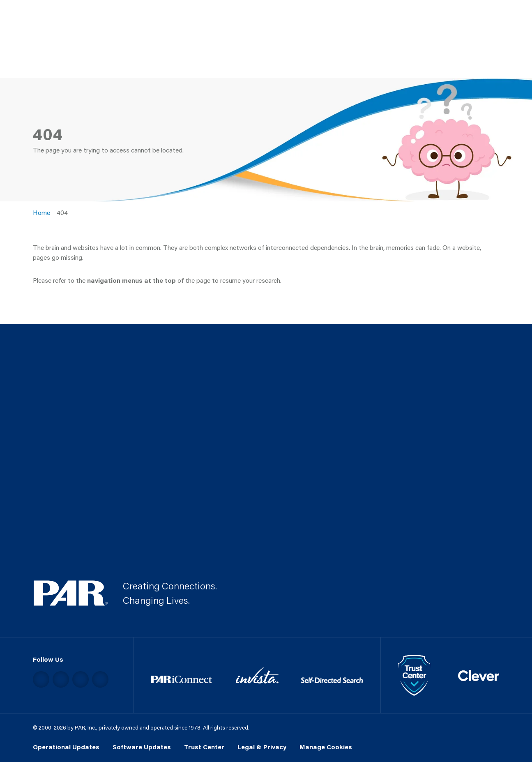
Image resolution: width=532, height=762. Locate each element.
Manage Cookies (326, 747)
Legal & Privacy (262, 747)
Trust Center (204, 747)
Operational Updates (66, 747)
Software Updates (142, 747)
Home (41, 212)
